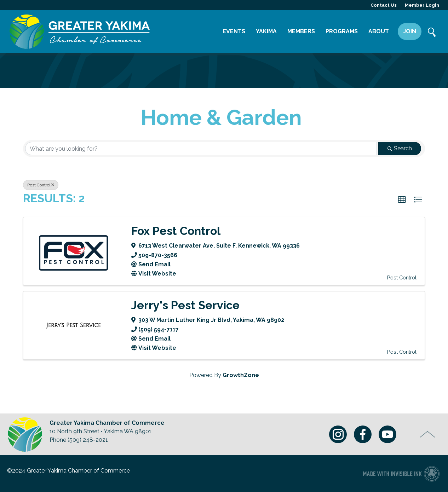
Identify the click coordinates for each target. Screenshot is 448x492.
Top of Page (428, 434)
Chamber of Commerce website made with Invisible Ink (401, 473)
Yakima (266, 31)
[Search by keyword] (201, 149)
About (379, 31)
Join (410, 31)
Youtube (387, 434)
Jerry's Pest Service (185, 305)
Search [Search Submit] (400, 148)
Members (301, 31)
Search (432, 33)
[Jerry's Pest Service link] (74, 325)
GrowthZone (241, 375)
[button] (402, 200)
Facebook (363, 434)
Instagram (338, 434)
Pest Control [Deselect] (41, 185)
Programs (342, 31)
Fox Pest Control (176, 231)
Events (234, 31)
